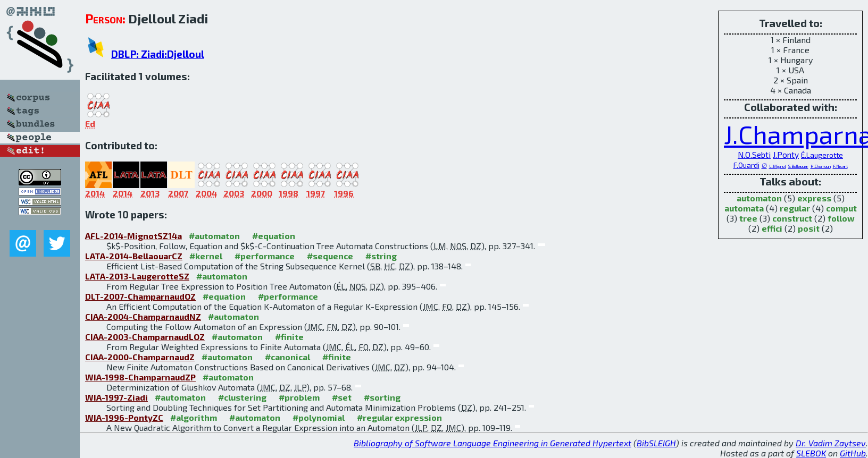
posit (809, 228)
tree (748, 218)
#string (381, 256)
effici (772, 228)
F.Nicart (840, 166)
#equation (274, 236)
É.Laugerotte (822, 155)
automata (744, 208)
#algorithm (194, 417)
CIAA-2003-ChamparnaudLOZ (145, 337)
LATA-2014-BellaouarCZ (134, 256)
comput (841, 208)
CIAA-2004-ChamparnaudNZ (143, 316)
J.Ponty (786, 155)
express (814, 198)
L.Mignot (778, 166)
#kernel (206, 256)
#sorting (382, 397)
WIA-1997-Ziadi (116, 397)
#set (342, 397)
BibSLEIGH (656, 443)
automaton (759, 198)
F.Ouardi (746, 165)
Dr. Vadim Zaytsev (831, 443)
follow (841, 218)
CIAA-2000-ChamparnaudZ (140, 357)
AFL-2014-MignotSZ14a (133, 236)
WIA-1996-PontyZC (124, 417)
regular (795, 208)
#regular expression (399, 417)
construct (792, 218)
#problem (299, 397)
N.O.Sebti (754, 155)
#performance (265, 256)
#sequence (330, 256)
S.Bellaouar (798, 166)
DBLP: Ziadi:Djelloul (158, 54)
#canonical (287, 357)
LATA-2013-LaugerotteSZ (137, 276)
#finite (289, 337)
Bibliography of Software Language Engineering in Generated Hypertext (493, 443)
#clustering (242, 397)
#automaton (214, 236)
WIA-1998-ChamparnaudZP (140, 377)
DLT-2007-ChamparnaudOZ (140, 296)
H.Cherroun (821, 166)
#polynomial (319, 417)
